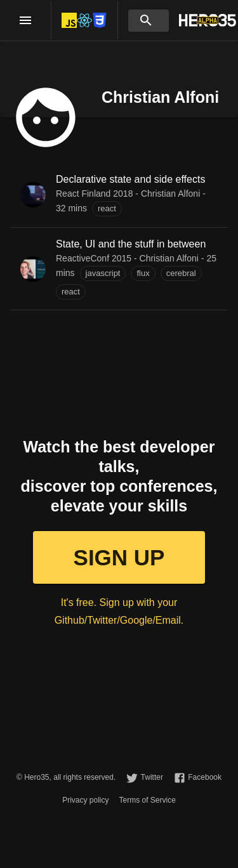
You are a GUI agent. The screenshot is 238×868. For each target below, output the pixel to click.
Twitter (152, 777)
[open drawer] (25, 20)
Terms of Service (148, 800)
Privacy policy (85, 800)
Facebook (205, 777)
